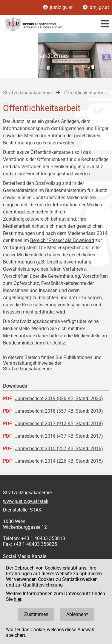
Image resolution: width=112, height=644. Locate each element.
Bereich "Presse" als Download (62, 240)
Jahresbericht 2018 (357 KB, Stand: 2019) (59, 411)
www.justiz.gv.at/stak (26, 501)
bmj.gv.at (96, 7)
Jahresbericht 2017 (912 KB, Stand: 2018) (59, 424)
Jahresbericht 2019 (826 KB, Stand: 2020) (59, 399)
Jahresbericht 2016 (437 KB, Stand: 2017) (59, 436)
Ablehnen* (77, 614)
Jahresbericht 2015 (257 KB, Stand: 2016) (59, 449)
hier (17, 599)
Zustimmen (36, 614)
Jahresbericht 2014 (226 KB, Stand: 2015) (59, 461)
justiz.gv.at (58, 7)
